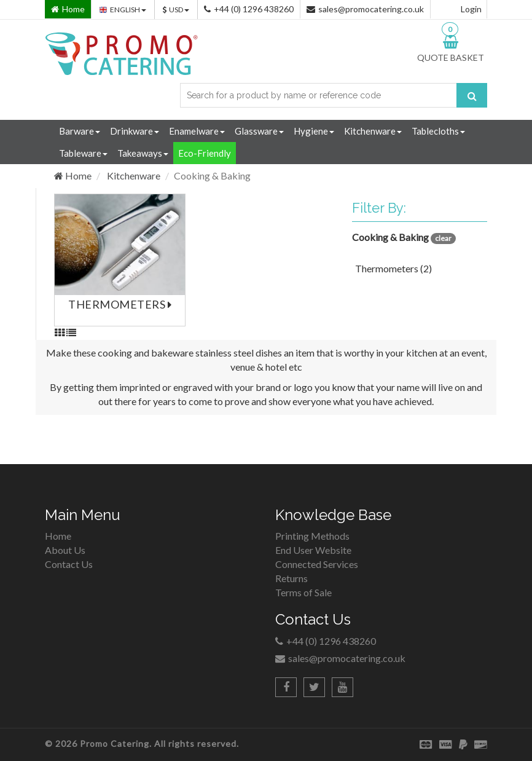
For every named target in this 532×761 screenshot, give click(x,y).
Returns (291, 578)
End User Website (313, 550)
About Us (65, 550)
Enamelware (197, 131)
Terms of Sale (303, 592)
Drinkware (135, 131)
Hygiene (314, 131)
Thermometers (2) (393, 268)
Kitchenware (373, 131)
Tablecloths (438, 131)
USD (176, 10)
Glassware (259, 131)
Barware (80, 131)
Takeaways (143, 153)
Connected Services (317, 564)
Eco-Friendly (205, 153)
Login (471, 9)
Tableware (83, 153)
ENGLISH (123, 10)
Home (73, 175)
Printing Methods (312, 536)
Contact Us (69, 564)
